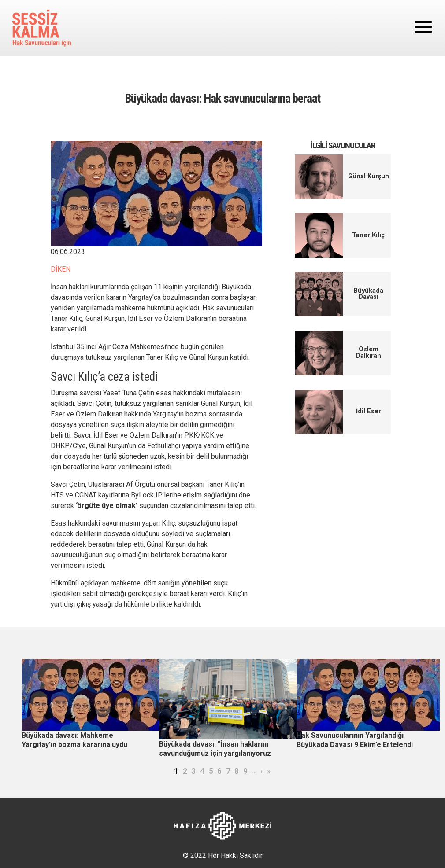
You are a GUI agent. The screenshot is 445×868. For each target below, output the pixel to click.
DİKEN (61, 269)
